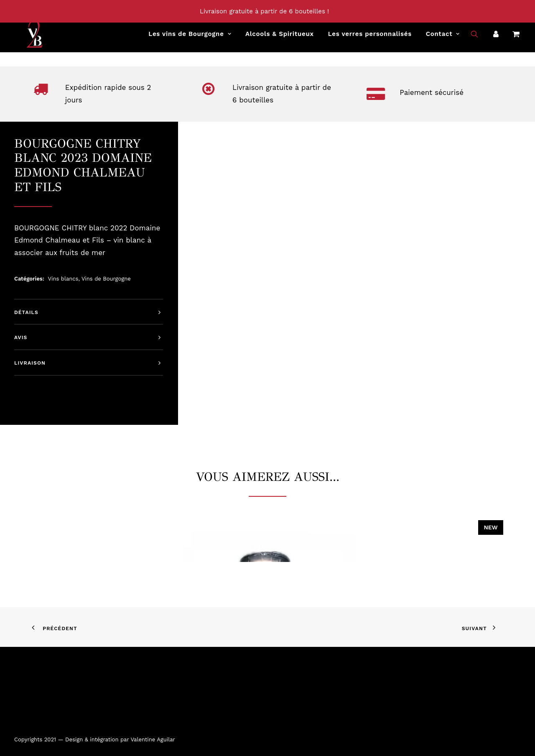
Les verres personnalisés (370, 38)
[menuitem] (190, 38)
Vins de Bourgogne (106, 279)
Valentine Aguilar (153, 739)
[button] (480, 38)
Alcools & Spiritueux (280, 38)
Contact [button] (443, 38)
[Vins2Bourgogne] (22, 38)
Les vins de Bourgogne (190, 38)
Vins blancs (63, 279)
